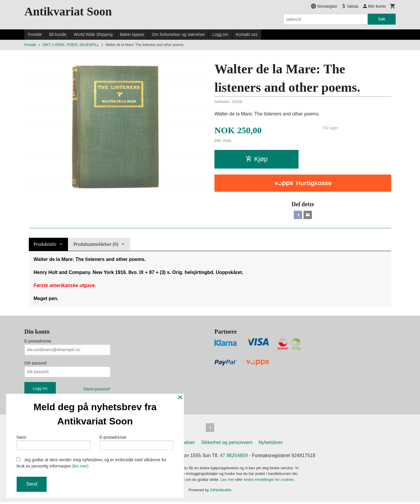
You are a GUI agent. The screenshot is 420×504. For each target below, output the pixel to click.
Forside (35, 34)
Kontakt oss (247, 34)
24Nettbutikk (221, 492)
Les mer (228, 482)
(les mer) (80, 466)
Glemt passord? (97, 390)
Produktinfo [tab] (45, 245)
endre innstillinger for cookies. (269, 482)
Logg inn (220, 34)
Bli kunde (58, 34)
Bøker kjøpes (132, 34)
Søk (382, 19)
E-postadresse (38, 342)
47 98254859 (234, 458)
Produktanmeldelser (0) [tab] (96, 245)
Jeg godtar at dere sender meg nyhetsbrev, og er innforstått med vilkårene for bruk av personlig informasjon (91, 463)
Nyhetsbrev (271, 444)
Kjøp (256, 159)
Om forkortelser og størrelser (178, 34)
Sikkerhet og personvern (227, 444)
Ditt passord (35, 364)
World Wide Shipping (93, 34)
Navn (54, 441)
